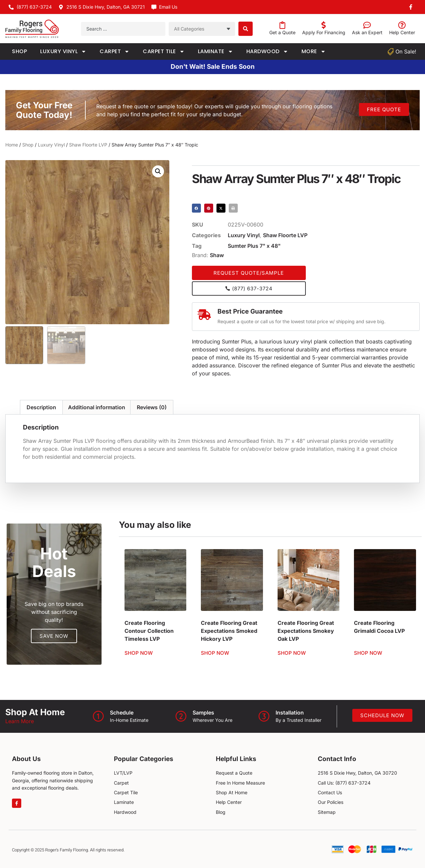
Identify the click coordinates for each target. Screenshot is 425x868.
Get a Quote (282, 32)
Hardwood (267, 51)
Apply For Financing (324, 32)
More (314, 51)
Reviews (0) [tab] (152, 407)
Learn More (20, 721)
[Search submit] (246, 29)
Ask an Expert (367, 32)
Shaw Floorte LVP (88, 145)
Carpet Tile (164, 51)
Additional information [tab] (97, 407)
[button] (158, 171)
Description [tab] (41, 407)
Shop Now (139, 653)
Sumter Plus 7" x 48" (254, 246)
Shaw (217, 255)
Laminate (215, 51)
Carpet (115, 51)
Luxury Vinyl (63, 51)
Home (12, 145)
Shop (19, 51)
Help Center (402, 32)
